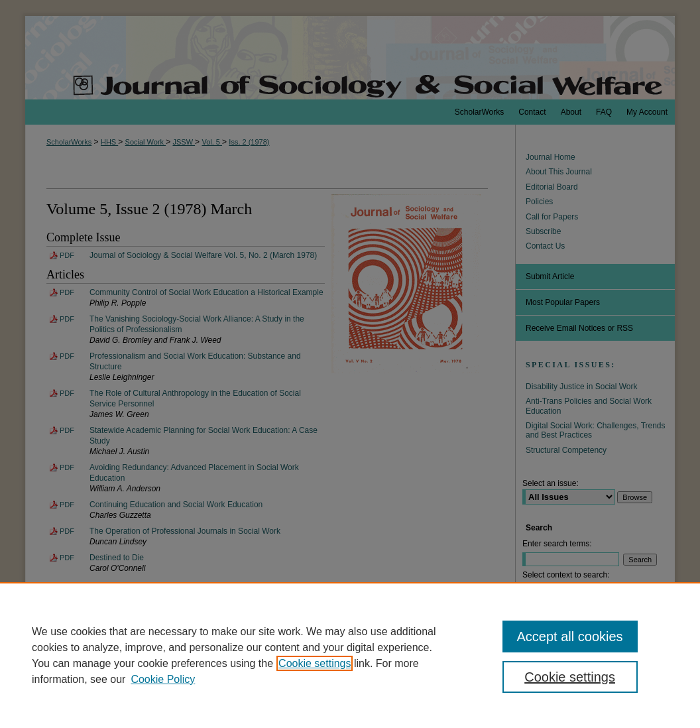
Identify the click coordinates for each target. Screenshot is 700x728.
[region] (350, 655)
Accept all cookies (570, 637)
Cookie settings (315, 663)
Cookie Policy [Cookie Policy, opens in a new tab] (163, 679)
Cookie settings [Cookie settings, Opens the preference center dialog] (570, 677)
